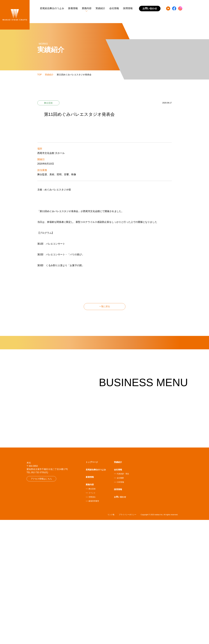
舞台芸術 (92, 612)
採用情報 (128, 8)
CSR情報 (120, 606)
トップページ (92, 586)
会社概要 (120, 602)
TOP (40, 75)
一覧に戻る (105, 372)
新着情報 (73, 8)
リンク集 (111, 639)
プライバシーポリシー (128, 639)
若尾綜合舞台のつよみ (52, 8)
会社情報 (114, 8)
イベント (92, 617)
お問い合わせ (120, 621)
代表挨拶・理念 (123, 597)
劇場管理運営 (94, 625)
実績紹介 (100, 8)
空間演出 (92, 621)
